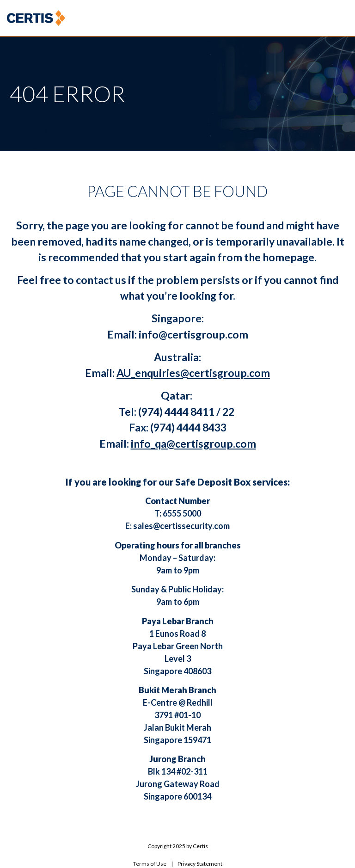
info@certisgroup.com (193, 334)
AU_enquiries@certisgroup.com (193, 373)
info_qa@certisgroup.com (193, 443)
